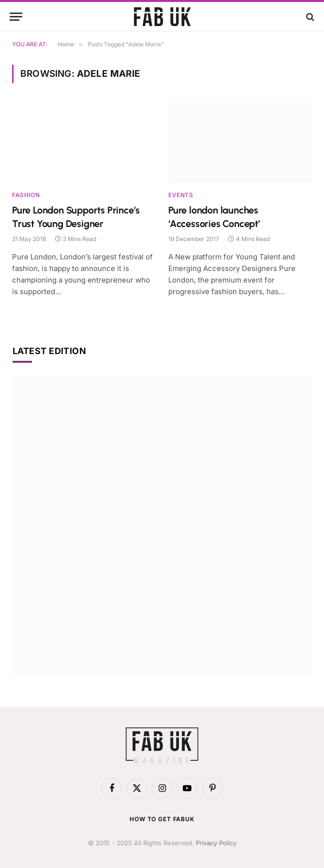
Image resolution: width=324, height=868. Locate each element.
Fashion (26, 195)
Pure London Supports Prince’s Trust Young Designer (76, 217)
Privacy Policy (216, 843)
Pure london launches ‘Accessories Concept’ (214, 217)
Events (181, 195)
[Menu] (16, 17)
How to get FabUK (162, 819)
